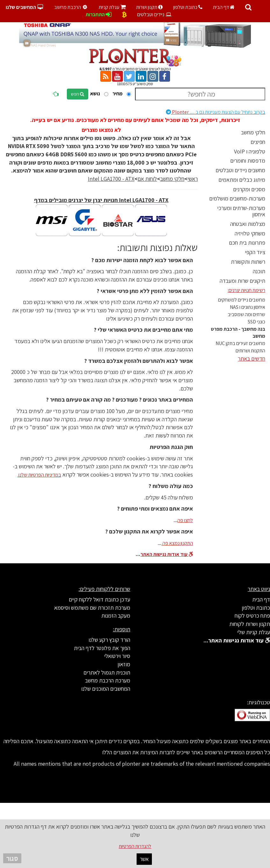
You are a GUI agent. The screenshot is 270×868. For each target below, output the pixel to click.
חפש (78, 94)
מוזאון (124, 664)
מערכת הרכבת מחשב (108, 680)
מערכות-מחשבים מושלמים (237, 198)
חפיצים (258, 142)
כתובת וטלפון (188, 7)
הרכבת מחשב (71, 7)
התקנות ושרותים (250, 351)
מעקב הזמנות (116, 616)
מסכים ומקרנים (249, 189)
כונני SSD (256, 322)
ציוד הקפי (255, 252)
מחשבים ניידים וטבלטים (240, 170)
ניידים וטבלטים (155, 14)
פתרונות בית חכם (247, 243)
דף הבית (224, 7)
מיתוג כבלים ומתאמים (242, 180)
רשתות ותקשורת (248, 262)
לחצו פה (185, 520)
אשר (144, 859)
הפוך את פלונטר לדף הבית (102, 648)
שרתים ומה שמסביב (246, 314)
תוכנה (259, 271)
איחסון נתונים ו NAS (248, 307)
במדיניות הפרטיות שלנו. (39, 475)
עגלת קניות (112, 7)
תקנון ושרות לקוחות (250, 624)
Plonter (216, 112)
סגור (12, 858)
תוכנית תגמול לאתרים (107, 672)
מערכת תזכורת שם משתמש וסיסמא (92, 608)
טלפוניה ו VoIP (250, 151)
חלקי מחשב (253, 132)
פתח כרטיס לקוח (252, 616)
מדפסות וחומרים (248, 161)
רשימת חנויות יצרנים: (246, 290)
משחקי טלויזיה (250, 233)
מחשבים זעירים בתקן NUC (240, 343)
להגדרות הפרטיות (135, 846)
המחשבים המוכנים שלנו (106, 689)
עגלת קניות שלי (254, 632)
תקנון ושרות (149, 7)
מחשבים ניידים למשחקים (242, 300)
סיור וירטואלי (117, 656)
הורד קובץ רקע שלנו (109, 640)
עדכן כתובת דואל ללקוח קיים (99, 599)
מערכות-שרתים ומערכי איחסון (241, 211)
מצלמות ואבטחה (248, 224)
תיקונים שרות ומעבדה (242, 281)
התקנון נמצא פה (177, 543)
